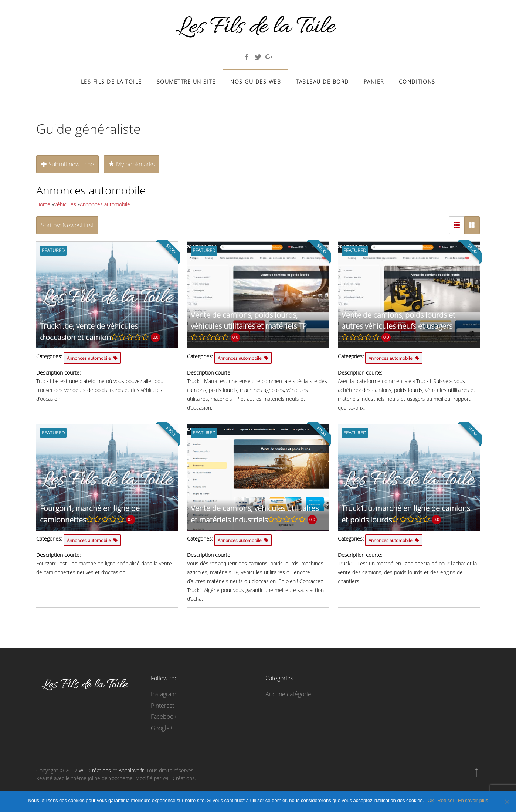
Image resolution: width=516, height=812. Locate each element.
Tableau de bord (322, 82)
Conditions (417, 82)
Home (43, 204)
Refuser (446, 800)
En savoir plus (473, 800)
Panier (374, 82)
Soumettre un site (186, 82)
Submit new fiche (67, 164)
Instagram (164, 694)
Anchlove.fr (131, 770)
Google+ (162, 728)
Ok (431, 800)
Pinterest (162, 706)
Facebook (164, 717)
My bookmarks (132, 164)
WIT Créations (95, 770)
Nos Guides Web (256, 82)
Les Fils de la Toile (111, 82)
